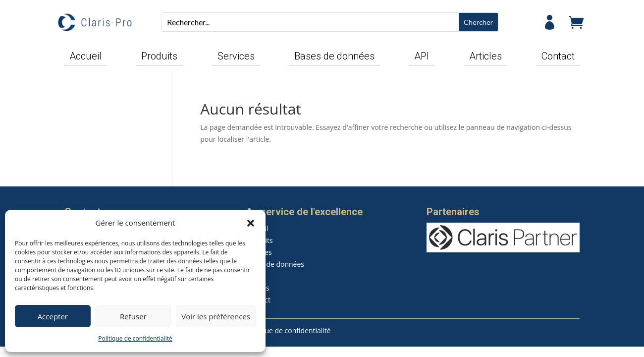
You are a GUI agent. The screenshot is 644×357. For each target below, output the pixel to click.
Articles (485, 57)
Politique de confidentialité (135, 338)
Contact (558, 57)
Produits (159, 57)
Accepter (53, 316)
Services (236, 57)
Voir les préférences (216, 316)
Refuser (133, 316)
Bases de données (334, 57)
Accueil (85, 57)
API (422, 57)
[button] (251, 223)
